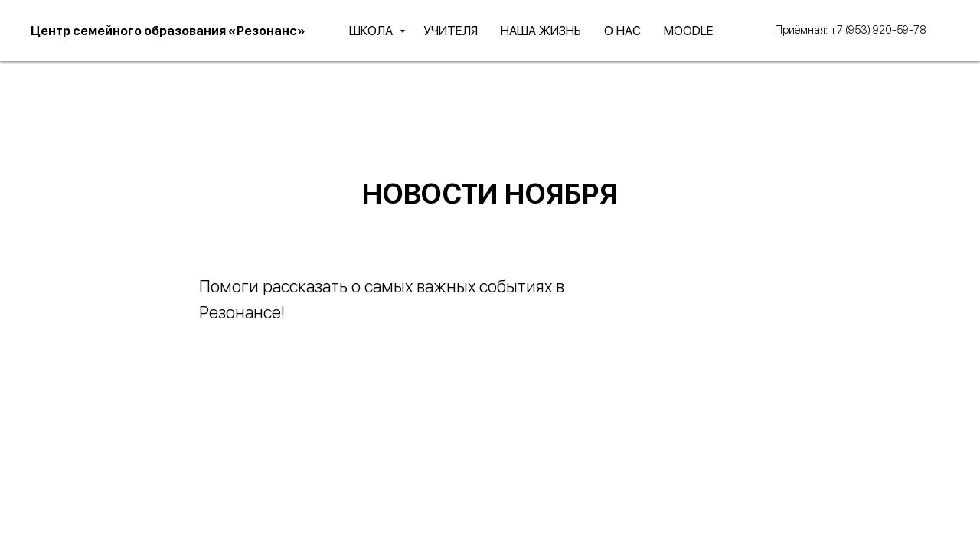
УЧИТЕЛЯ (451, 31)
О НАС (622, 31)
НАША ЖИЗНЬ (541, 31)
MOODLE (688, 31)
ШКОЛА (372, 31)
